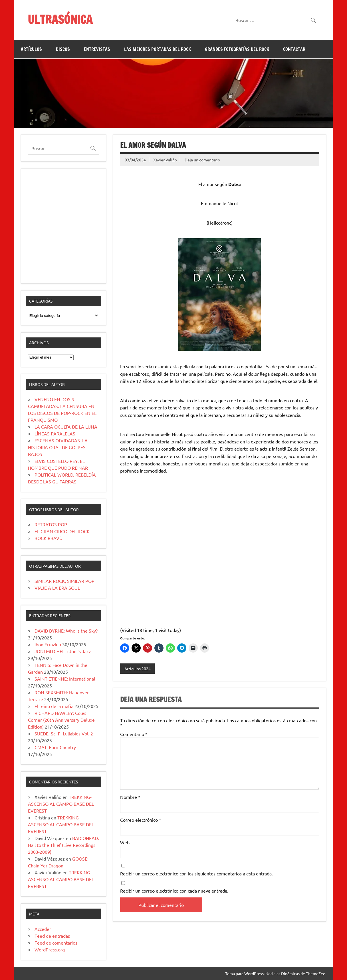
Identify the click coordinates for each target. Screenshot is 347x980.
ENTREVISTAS (97, 49)
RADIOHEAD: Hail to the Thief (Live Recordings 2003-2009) (63, 845)
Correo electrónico (141, 820)
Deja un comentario (202, 160)
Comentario (134, 734)
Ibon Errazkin (48, 644)
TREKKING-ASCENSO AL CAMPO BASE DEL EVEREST (61, 804)
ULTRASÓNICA (60, 19)
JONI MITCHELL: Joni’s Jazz (63, 651)
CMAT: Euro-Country (55, 747)
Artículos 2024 (138, 669)
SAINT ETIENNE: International (65, 679)
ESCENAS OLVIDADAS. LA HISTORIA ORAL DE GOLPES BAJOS (58, 447)
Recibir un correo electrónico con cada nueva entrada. (174, 891)
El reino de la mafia (54, 706)
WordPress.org (50, 949)
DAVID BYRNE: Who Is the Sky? (66, 631)
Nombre (130, 797)
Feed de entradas (52, 936)
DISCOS (63, 49)
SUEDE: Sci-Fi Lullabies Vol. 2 (64, 733)
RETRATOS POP (51, 524)
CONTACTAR (294, 49)
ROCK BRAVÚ (49, 538)
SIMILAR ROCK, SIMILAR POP (64, 581)
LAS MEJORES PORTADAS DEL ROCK (158, 49)
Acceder (43, 929)
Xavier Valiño (165, 160)
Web (125, 842)
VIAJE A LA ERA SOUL (57, 588)
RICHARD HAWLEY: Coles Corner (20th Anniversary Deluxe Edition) (61, 720)
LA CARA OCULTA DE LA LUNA (66, 427)
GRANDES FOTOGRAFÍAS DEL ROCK (237, 49)
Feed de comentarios (56, 943)
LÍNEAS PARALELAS (55, 433)
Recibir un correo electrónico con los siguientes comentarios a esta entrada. (196, 873)
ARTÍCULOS (31, 49)
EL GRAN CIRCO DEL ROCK (62, 531)
